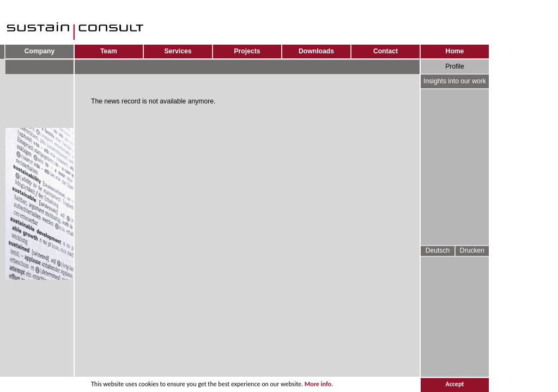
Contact (386, 51)
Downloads (316, 51)
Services (178, 51)
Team (109, 51)
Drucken (472, 250)
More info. (319, 385)
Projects (247, 51)
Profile (454, 66)
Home (455, 51)
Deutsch (438, 250)
